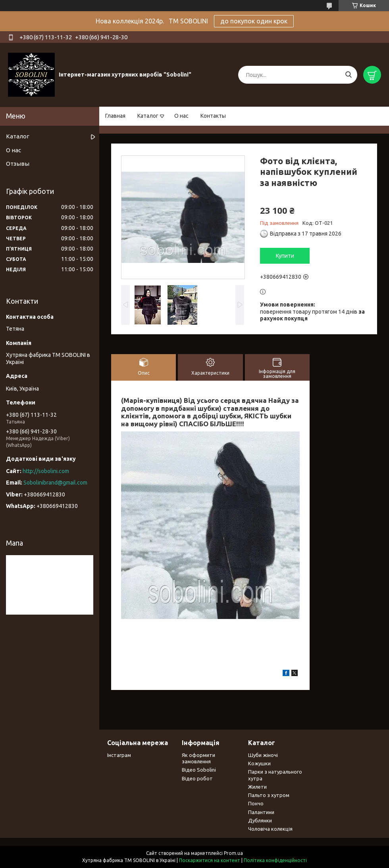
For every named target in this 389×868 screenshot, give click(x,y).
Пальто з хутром (269, 795)
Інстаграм (119, 755)
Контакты (213, 116)
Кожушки (259, 763)
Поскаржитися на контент (210, 860)
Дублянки (260, 820)
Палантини (261, 812)
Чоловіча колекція (270, 829)
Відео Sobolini (199, 770)
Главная (115, 116)
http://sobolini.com (46, 471)
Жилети (257, 787)
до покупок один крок (254, 21)
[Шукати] (348, 75)
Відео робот (197, 778)
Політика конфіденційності (275, 860)
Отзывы (18, 164)
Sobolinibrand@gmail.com (55, 483)
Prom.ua (233, 853)
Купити (285, 256)
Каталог (148, 116)
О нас (181, 116)
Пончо (256, 803)
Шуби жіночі (263, 755)
